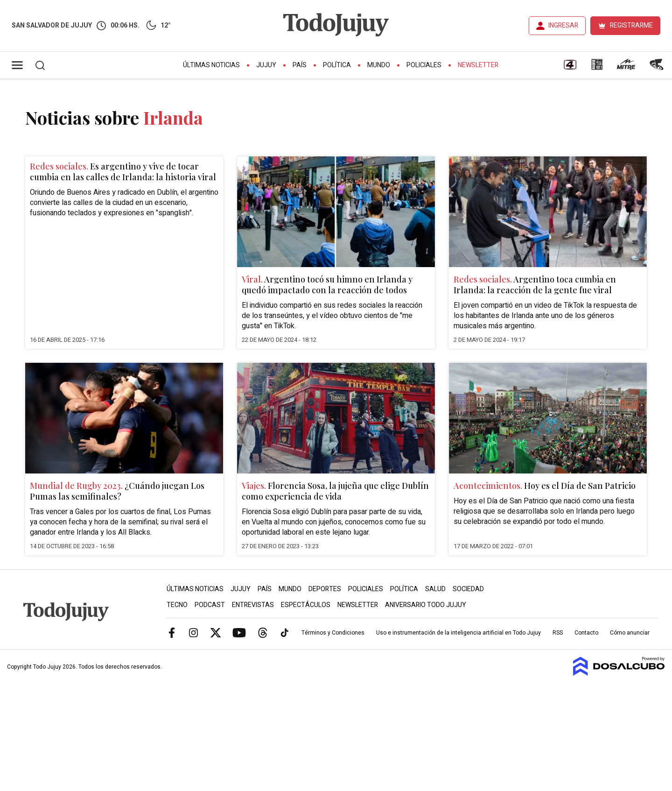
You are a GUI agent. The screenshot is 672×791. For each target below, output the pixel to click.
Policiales (424, 65)
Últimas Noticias (211, 65)
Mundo (379, 65)
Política (337, 65)
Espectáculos (306, 605)
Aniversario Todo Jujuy (426, 605)
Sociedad (468, 589)
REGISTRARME (631, 25)
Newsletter (478, 65)
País (300, 65)
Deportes (325, 589)
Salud (435, 589)
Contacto (586, 633)
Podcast (210, 605)
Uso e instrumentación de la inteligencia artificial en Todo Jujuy (458, 633)
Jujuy (266, 65)
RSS (558, 633)
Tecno (177, 605)
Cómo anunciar (630, 633)
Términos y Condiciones (333, 633)
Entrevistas (253, 605)
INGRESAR (563, 25)
